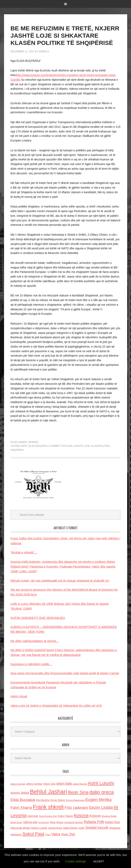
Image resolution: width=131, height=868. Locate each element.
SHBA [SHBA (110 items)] (81, 828)
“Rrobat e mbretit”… (24, 552)
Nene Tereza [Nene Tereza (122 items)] (57, 822)
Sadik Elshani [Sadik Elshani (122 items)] (70, 828)
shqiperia (17, 450)
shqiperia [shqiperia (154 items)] (115, 828)
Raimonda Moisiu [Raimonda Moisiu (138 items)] (20, 828)
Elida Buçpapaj (39, 446)
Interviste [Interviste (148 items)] (33, 816)
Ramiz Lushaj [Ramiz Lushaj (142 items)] (39, 828)
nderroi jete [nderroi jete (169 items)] (30, 822)
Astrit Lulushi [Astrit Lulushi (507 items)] (101, 783)
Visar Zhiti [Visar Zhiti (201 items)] (68, 834)
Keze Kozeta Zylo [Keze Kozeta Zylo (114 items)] (48, 816)
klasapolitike (100, 446)
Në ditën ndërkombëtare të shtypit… (35, 641)
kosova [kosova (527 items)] (81, 815)
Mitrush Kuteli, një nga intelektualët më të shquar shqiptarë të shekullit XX (60, 581)
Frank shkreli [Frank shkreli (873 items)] (48, 807)
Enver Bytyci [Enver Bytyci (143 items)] (58, 800)
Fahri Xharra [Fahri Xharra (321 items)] (21, 808)
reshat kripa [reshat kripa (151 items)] (55, 828)
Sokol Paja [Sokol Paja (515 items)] (33, 834)
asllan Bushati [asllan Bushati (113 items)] (80, 784)
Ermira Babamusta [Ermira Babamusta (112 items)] (75, 800)
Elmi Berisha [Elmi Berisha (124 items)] (43, 800)
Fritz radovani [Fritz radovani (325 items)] (76, 808)
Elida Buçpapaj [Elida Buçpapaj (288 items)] (23, 800)
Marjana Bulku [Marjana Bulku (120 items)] (109, 816)
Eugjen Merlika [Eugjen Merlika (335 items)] (98, 800)
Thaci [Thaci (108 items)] (48, 835)
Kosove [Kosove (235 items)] (95, 816)
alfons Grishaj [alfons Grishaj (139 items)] (34, 784)
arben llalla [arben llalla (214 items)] (64, 783)
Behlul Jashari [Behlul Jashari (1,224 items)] (48, 792)
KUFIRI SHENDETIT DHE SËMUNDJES (38, 618)
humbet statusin (61, 446)
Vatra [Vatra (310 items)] (56, 834)
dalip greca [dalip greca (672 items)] (101, 792)
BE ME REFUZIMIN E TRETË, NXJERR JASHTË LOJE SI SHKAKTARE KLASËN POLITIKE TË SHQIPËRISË (65, 36)
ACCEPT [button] (99, 861)
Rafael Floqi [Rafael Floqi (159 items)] (112, 822)
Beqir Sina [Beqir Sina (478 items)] (78, 792)
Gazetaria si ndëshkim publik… (31, 664)
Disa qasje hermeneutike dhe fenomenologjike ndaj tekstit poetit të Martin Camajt (65, 673)
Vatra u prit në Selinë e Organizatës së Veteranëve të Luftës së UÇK (56, 705)
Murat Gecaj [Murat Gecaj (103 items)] (16, 822)
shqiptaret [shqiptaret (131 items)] (16, 835)
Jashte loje (82, 446)
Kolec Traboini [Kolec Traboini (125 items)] (65, 816)
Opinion (33, 442)
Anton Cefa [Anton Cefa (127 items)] (49, 784)
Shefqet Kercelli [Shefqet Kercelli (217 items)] (97, 828)
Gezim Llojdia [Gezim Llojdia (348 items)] (101, 807)
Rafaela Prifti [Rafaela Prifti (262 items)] (94, 822)
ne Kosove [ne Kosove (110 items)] (44, 822)
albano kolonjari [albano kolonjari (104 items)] (18, 784)
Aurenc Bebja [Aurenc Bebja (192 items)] (20, 793)
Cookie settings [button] (75, 861)
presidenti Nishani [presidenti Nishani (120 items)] (73, 822)
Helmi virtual (19, 696)
